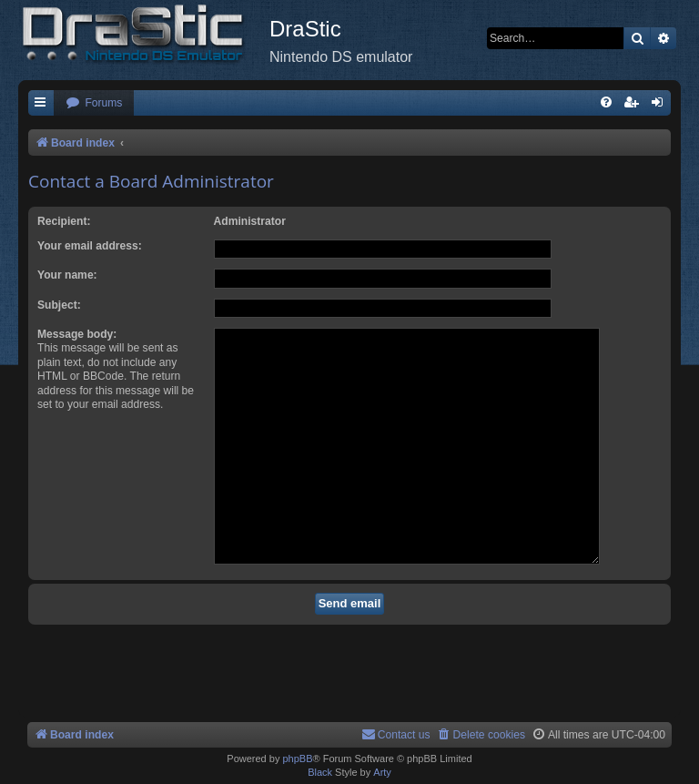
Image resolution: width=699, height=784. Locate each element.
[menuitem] (94, 103)
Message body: (77, 334)
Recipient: (64, 221)
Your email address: (90, 246)
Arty (382, 772)
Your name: (67, 275)
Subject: (59, 305)
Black (320, 772)
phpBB (297, 759)
